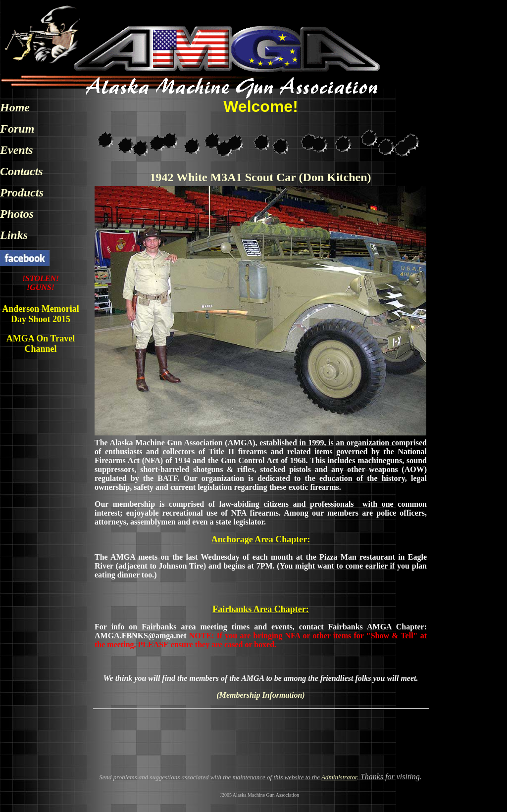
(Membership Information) (260, 695)
